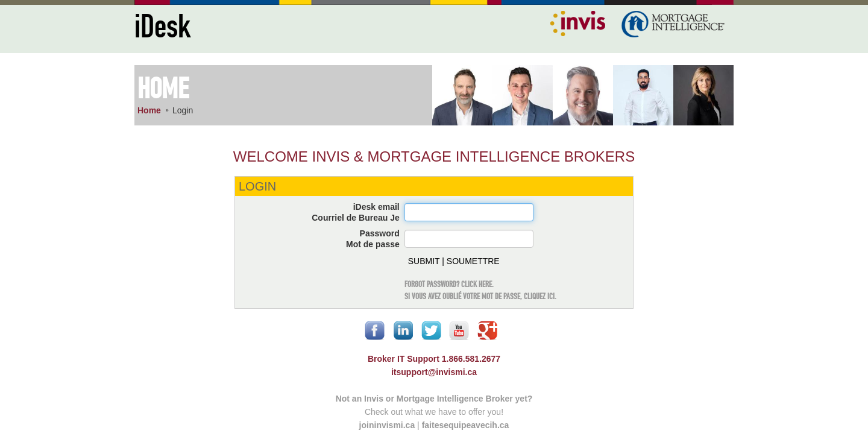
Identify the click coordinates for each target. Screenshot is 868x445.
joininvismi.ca (387, 425)
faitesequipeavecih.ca (466, 425)
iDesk (162, 27)
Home (149, 110)
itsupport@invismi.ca (434, 372)
